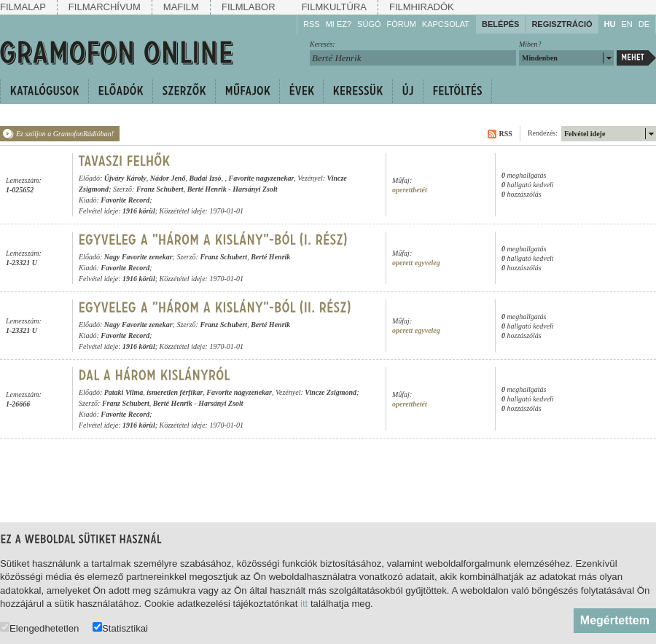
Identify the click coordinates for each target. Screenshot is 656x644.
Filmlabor (249, 7)
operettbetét (410, 190)
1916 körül (139, 211)
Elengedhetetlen (39, 628)
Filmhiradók (422, 7)
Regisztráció (562, 24)
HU (610, 24)
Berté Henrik (207, 189)
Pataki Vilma (124, 392)
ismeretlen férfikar (175, 392)
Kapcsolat (446, 24)
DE (644, 24)
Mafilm (181, 7)
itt (304, 604)
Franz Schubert (160, 189)
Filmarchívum (105, 7)
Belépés (500, 24)
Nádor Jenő (168, 178)
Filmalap (23, 7)
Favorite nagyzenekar (262, 178)
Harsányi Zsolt (255, 189)
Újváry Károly (125, 178)
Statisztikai (120, 628)
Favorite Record (125, 200)
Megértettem (615, 620)
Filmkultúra (334, 7)
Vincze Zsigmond (331, 392)
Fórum (402, 24)
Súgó (369, 24)
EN (626, 24)
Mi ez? (339, 24)
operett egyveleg (416, 263)
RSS (312, 24)
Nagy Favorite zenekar (138, 257)
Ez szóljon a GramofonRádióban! (65, 134)
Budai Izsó (205, 178)
